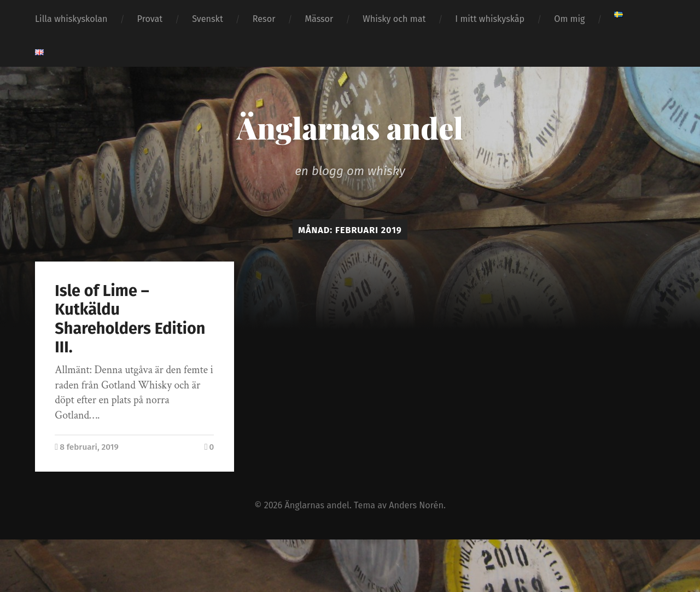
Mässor (319, 19)
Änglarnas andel (350, 127)
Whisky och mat (394, 19)
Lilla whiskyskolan (71, 19)
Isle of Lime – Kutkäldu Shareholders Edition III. (130, 319)
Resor (264, 19)
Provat (150, 19)
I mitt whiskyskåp (490, 19)
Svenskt (208, 19)
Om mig (569, 19)
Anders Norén (416, 505)
